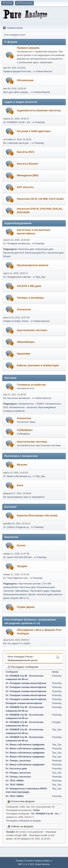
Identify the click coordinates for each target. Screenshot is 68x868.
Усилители (24, 309)
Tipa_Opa (40, 277)
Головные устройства (31, 385)
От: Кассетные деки (16, 769)
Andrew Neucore (44, 71)
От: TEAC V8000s (15, 781)
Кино (20, 485)
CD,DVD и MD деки (29, 286)
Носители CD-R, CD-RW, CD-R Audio (40, 199)
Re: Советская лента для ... (17, 143)
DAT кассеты (25, 187)
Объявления (25, 80)
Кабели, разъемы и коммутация (38, 365)
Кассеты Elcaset (27, 164)
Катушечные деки (44, 249)
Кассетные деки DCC (36, 253)
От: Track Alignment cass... (16, 578)
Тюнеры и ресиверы (30, 298)
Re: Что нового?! (12, 644)
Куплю (21, 545)
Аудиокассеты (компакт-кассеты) (39, 110)
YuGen (36, 810)
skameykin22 (38, 497)
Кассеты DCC (26, 152)
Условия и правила (34, 861)
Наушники (23, 354)
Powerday (40, 122)
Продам (22, 566)
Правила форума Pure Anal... (18, 71)
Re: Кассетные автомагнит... (17, 398)
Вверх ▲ (48, 861)
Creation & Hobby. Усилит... (17, 321)
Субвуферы (25, 430)
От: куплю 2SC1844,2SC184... (18, 557)
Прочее (32, 594)
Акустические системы (32, 330)
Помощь (20, 861)
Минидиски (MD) (28, 175)
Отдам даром (26, 607)
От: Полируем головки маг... (17, 244)
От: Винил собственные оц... (18, 476)
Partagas (56, 722)
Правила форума (28, 48)
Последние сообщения (23, 667)
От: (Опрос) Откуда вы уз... (17, 527)
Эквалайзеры (26, 342)
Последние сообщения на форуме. (24, 821)
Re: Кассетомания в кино (16, 497)
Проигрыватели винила (33, 265)
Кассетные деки (26, 249)
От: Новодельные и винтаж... (18, 277)
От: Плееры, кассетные (18, 761)
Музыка (22, 465)
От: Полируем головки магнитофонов (26, 683)
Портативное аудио (40, 591)
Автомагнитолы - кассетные (23, 407)
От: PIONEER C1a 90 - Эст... (17, 122)
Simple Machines (43, 864)
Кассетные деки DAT (14, 253)
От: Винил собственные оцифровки (25, 745)
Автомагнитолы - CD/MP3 (31, 404)
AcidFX (27, 644)
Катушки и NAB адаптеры (34, 131)
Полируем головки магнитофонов (24, 703)
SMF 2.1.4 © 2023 (26, 864)
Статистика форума (21, 801)
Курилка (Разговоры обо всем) (37, 515)
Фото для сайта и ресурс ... (17, 92)
